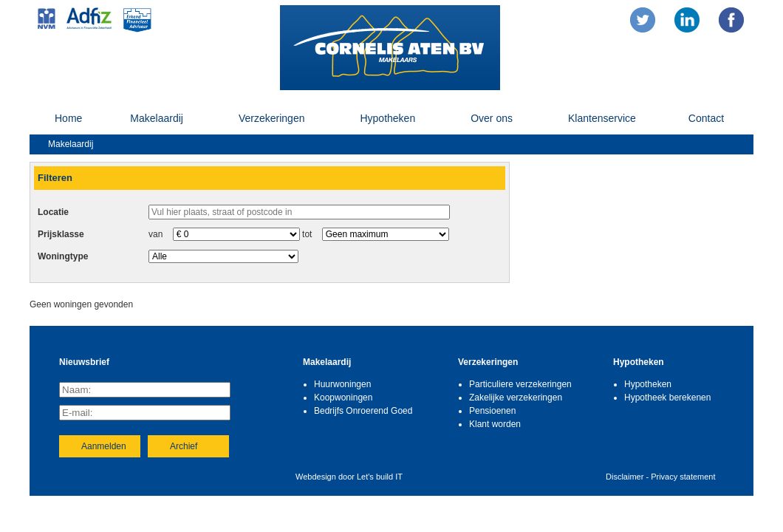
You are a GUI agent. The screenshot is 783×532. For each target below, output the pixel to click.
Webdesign (316, 477)
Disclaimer (625, 477)
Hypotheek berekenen (667, 398)
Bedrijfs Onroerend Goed (363, 411)
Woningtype (63, 256)
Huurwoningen (342, 384)
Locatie (53, 212)
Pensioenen (492, 411)
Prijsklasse (61, 234)
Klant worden (495, 424)
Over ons (492, 118)
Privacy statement (683, 477)
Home (68, 118)
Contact (706, 118)
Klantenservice (602, 118)
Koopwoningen (343, 398)
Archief (184, 446)
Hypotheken (387, 118)
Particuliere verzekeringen (520, 384)
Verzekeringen (272, 118)
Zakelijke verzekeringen (516, 398)
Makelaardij (157, 118)
